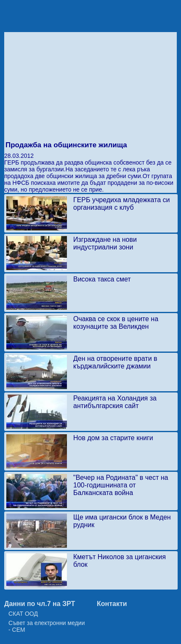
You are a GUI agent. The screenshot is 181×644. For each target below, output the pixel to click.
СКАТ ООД (23, 614)
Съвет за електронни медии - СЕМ (47, 626)
